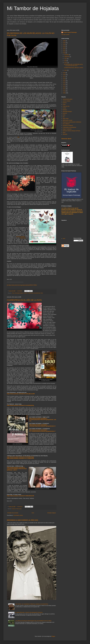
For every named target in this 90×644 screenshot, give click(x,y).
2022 (64, 49)
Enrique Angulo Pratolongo (70, 32)
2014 (64, 83)
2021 (64, 51)
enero (66, 70)
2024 (64, 45)
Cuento (64, 108)
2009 (64, 93)
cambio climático (67, 101)
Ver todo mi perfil (65, 35)
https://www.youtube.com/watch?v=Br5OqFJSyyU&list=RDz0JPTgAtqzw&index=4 (42, 425)
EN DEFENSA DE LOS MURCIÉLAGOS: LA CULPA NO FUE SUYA (74, 65)
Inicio (33, 513)
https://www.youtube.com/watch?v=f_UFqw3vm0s (20, 458)
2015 (64, 81)
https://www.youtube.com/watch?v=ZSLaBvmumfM (21, 394)
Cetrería (65, 103)
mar (64, 117)
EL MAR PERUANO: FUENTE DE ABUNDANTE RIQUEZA (29, 612)
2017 (64, 77)
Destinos (65, 110)
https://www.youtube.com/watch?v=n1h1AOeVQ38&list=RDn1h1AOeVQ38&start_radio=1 (17, 469)
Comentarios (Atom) (18, 515)
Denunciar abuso (66, 139)
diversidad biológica (19, 293)
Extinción (26, 293)
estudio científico (21, 237)
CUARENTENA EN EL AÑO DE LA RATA (24, 300)
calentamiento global (67, 99)
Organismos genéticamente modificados (72, 122)
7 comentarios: (20, 507)
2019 (64, 73)
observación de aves (67, 120)
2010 (64, 91)
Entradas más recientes (13, 513)
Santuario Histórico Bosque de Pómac (72, 131)
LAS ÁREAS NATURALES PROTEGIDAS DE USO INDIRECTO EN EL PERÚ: (33, 621)
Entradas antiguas (52, 513)
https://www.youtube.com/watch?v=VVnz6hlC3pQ (20, 457)
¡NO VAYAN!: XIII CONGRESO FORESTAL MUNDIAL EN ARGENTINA (32, 604)
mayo (66, 59)
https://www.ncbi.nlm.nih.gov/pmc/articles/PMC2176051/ (23, 285)
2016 (64, 79)
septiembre (67, 57)
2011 (64, 89)
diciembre (67, 55)
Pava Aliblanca (66, 124)
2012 (64, 87)
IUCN (64, 115)
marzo (66, 63)
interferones (23, 238)
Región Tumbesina (67, 129)
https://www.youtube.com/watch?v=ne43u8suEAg (20, 405)
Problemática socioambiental (34, 293)
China (13, 293)
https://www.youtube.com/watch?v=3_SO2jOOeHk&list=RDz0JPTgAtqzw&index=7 (42, 431)
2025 (64, 43)
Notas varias (19, 509)
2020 (64, 53)
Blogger (53, 636)
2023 (64, 47)
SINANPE (65, 134)
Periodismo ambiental (68, 126)
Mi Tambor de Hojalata (33, 8)
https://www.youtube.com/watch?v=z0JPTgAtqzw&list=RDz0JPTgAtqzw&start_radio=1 (43, 420)
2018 (64, 75)
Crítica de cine (66, 106)
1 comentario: (20, 291)
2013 (64, 85)
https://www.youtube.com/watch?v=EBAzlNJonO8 (20, 496)
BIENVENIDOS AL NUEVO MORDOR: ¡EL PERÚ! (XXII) (22, 520)
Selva (42, 293)
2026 (64, 41)
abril (65, 61)
